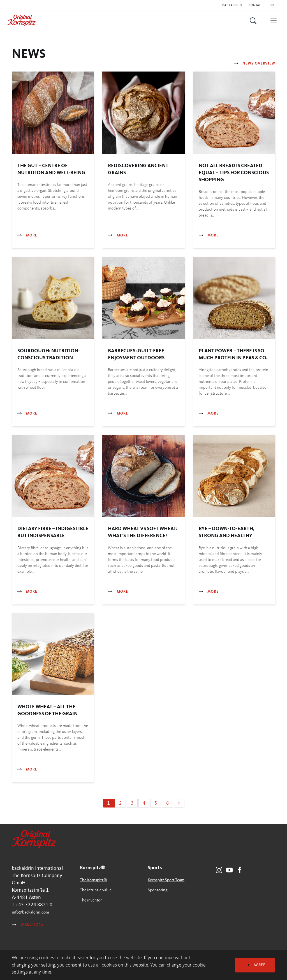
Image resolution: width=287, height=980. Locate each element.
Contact (256, 5)
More (27, 235)
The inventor (91, 900)
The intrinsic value (96, 890)
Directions (28, 925)
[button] (273, 5)
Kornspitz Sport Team (166, 880)
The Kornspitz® (93, 880)
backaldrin (232, 5)
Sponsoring (158, 890)
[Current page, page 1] (109, 803)
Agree (255, 965)
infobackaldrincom (30, 913)
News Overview (254, 64)
